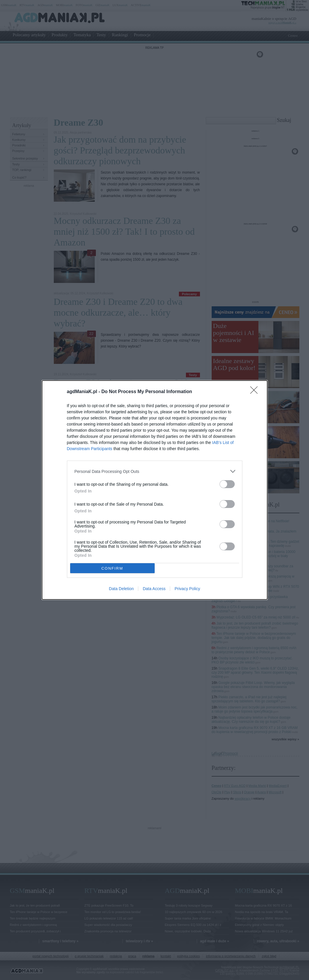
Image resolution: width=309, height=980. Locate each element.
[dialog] (155, 490)
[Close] (256, 392)
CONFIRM (112, 568)
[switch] (227, 484)
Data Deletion (121, 589)
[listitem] (155, 471)
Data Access (154, 589)
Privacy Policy (187, 589)
